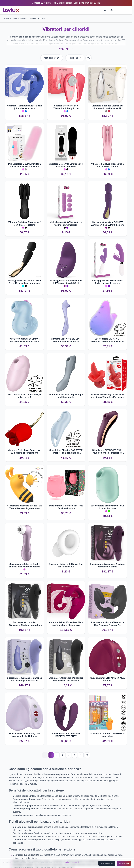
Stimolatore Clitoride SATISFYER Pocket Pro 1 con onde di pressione (66, 452)
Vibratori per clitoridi (38, 18)
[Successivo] (81, 755)
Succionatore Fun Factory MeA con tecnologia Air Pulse (25, 735)
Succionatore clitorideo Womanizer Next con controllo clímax (24, 624)
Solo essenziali (107, 863)
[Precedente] (45, 755)
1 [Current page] (51, 755)
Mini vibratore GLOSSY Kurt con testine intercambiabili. (66, 224)
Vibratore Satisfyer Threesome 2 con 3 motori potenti (25, 224)
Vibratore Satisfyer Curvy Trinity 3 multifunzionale (66, 396)
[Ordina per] (75, 58)
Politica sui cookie (72, 862)
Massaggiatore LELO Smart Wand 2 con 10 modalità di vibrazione (24, 282)
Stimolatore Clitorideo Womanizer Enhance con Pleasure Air (66, 679)
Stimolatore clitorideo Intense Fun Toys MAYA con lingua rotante (25, 507)
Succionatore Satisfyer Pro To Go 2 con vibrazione (108, 507)
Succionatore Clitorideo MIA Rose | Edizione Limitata (66, 507)
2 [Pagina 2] (57, 755)
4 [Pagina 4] (69, 755)
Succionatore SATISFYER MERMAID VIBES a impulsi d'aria (108, 340)
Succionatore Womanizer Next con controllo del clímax (108, 565)
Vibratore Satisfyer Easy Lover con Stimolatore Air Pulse (66, 340)
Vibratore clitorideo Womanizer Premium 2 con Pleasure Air (108, 107)
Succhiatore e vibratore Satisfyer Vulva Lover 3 (24, 396)
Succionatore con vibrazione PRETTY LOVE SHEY (66, 735)
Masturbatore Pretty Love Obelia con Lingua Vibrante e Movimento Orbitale (108, 396)
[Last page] (87, 755)
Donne (15, 18)
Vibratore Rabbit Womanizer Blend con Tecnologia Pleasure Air (66, 624)
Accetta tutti (124, 863)
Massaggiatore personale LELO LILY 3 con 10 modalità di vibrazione (66, 282)
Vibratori (23, 18)
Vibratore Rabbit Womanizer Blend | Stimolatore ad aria (25, 107)
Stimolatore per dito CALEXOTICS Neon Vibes (108, 735)
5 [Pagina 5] (75, 755)
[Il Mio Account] (111, 10)
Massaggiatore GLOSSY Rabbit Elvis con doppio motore (108, 282)
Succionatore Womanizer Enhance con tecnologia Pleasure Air (24, 679)
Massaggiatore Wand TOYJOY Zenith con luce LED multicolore (107, 224)
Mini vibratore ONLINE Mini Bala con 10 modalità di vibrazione (24, 165)
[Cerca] (105, 10)
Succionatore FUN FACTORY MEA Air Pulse (107, 679)
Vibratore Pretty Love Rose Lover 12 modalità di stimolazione (25, 452)
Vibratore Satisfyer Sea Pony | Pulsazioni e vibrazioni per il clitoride (25, 340)
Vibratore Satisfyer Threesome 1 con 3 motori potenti (108, 165)
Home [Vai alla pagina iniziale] (7, 18)
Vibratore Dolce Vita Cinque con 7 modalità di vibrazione (66, 165)
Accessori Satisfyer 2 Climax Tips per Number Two (66, 565)
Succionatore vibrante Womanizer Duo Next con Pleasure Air (108, 624)
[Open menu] (126, 10)
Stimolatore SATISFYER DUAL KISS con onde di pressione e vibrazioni (108, 452)
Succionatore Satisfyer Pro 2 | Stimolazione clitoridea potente (24, 565)
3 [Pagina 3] (63, 755)
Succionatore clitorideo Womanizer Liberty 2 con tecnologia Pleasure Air (66, 107)
